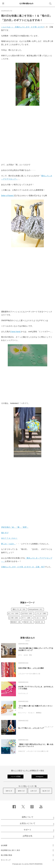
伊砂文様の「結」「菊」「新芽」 (15, 527)
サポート (28, 830)
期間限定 (39, 713)
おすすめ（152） (28, 614)
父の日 (26, 655)
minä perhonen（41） (36, 609)
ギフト (20, 655)
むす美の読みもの (26, 3)
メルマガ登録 (15, 776)
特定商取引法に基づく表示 (10, 850)
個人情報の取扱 (6, 855)
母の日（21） (29, 622)
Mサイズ (21, 791)
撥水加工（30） (16, 622)
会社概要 (4, 845)
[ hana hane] (16, 332)
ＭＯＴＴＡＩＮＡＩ (9, 538)
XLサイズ (46, 791)
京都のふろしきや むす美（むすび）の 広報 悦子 (23, 567)
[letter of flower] (8, 196)
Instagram (40, 776)
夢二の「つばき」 (8, 544)
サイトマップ (6, 860)
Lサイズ (34, 791)
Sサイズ (9, 791)
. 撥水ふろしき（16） (19, 609)
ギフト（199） (26, 618)
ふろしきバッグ (49, 727)
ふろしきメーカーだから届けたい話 (29, 674)
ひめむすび (22, 751)
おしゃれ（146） (14, 614)
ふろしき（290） (41, 614)
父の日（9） (40, 622)
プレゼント (31, 713)
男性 (31, 655)
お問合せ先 (27, 836)
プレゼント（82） (40, 618)
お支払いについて (28, 823)
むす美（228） (14, 618)
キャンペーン (22, 713)
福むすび (5, 533)
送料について (28, 817)
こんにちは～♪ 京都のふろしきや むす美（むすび (23, 27)
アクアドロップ (23, 694)
